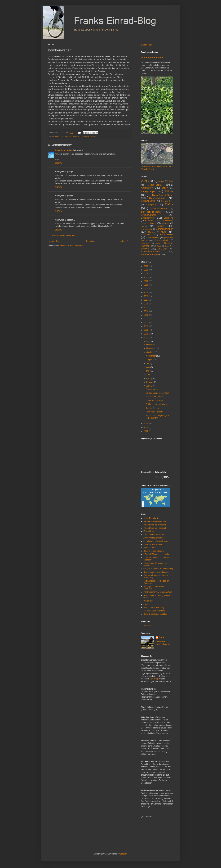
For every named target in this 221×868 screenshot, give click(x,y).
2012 (146, 319)
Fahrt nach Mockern (154, 412)
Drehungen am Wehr (152, 58)
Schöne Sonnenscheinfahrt (157, 393)
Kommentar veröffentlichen (63, 235)
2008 (146, 334)
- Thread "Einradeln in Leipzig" (156, 554)
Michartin (152, 232)
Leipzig (161, 226)
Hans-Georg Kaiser (64, 150)
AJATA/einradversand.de (154, 538)
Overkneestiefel (153, 238)
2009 (146, 330)
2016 (146, 304)
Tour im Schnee (152, 408)
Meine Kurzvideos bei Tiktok (155, 521)
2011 (146, 323)
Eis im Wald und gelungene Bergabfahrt (158, 417)
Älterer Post (126, 241)
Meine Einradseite (151, 518)
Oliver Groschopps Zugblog (155, 614)
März (149, 378)
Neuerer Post (54, 241)
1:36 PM (59, 230)
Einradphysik (148, 218)
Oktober (150, 352)
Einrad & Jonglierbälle (153, 544)
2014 (146, 311)
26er (144, 181)
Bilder (169, 191)
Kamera (165, 223)
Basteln (165, 188)
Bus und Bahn (167, 201)
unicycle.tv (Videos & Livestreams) (158, 569)
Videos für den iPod (154, 401)
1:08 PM (59, 163)
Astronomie (147, 188)
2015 (146, 307)
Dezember (151, 345)
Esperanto (150, 221)
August (150, 360)
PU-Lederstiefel (161, 240)
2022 (146, 281)
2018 (146, 296)
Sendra (157, 243)
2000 (146, 431)
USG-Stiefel (163, 249)
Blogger (123, 854)
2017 (146, 300)
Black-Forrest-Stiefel (163, 195)
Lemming (154, 679)
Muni (79, 136)
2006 (146, 341)
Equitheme (169, 218)
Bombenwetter (152, 389)
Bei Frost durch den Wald (157, 404)
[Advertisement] (151, 830)
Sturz (159, 246)
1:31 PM (59, 187)
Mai (148, 371)
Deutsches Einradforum (153, 551)
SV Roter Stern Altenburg (154, 611)
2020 (146, 289)
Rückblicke (145, 243)
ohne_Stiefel (167, 235)
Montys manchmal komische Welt (158, 592)
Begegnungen (148, 191)
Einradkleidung (151, 212)
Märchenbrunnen (164, 229)
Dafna (74, 136)
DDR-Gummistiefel (159, 208)
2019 (146, 292)
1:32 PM (59, 211)
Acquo (161, 181)
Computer (67, 136)
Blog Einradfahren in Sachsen (156, 572)
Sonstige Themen (89, 136)
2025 (146, 270)
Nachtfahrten (147, 235)
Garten (153, 223)
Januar (150, 386)
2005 (146, 424)
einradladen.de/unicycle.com (156, 541)
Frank (161, 637)
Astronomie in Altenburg (154, 607)
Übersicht (148, 626)
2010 (146, 326)
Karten (144, 226)
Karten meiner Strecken (154, 535)
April (148, 375)
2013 (146, 315)
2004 (146, 427)
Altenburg (59, 136)
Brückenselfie (148, 201)
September (151, 356)
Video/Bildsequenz (151, 252)
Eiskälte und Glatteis (155, 397)
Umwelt (145, 249)
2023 (146, 277)
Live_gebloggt (146, 229)
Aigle (171, 181)
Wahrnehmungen (150, 254)
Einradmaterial (148, 215)
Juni (148, 367)
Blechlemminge (157, 198)
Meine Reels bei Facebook (155, 528)
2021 (146, 285)
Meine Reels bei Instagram (155, 525)
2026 (146, 266)
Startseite (90, 241)
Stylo (167, 246)
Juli (148, 363)
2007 (146, 338)
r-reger (146, 604)
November (151, 348)
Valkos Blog (148, 601)
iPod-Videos (149, 531)
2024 (146, 274)
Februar (150, 382)
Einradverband (150, 548)
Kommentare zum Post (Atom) (71, 246)
